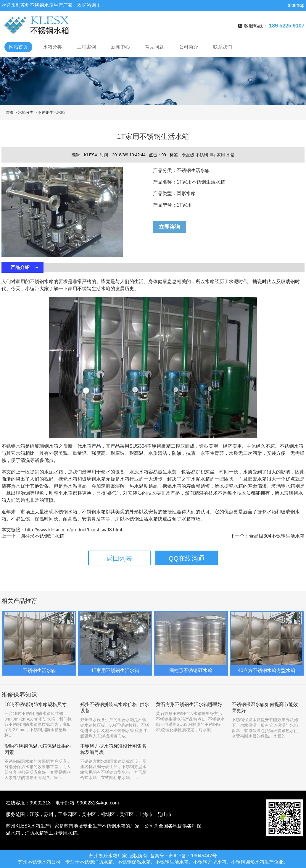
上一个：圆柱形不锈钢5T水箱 (33, 536)
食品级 (189, 155)
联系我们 (223, 47)
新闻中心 (120, 47)
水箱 (230, 155)
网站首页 (18, 47)
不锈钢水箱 (42, 5)
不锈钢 (202, 155)
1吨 (213, 155)
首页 (10, 112)
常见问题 (154, 47)
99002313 (40, 803)
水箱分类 (52, 47)
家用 (221, 155)
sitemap (296, 5)
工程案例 (86, 47)
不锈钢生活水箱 (51, 112)
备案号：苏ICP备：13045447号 (183, 856)
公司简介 (189, 47)
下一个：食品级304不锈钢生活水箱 (267, 536)
